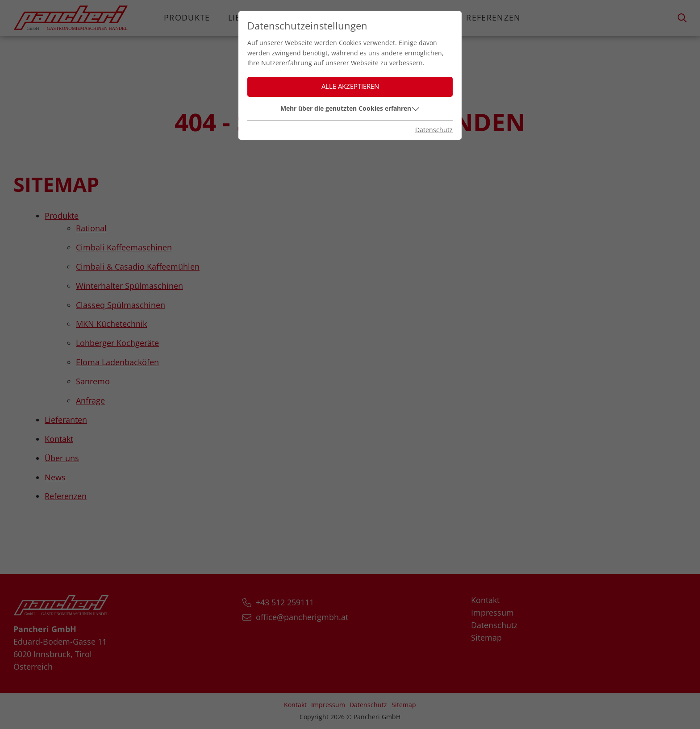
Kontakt (323, 17)
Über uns (383, 17)
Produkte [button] (187, 17)
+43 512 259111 (285, 602)
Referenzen (494, 17)
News (436, 17)
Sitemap (486, 637)
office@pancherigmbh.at (302, 617)
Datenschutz (494, 625)
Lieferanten (257, 17)
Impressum (492, 612)
